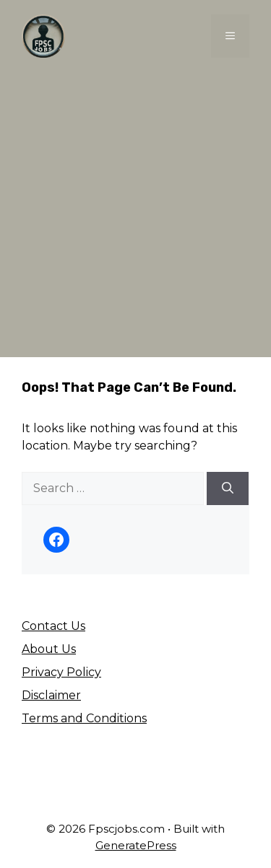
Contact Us (53, 626)
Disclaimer (51, 695)
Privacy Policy (61, 672)
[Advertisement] (135, 215)
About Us (49, 649)
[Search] (228, 488)
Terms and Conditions (84, 718)
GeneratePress (136, 845)
